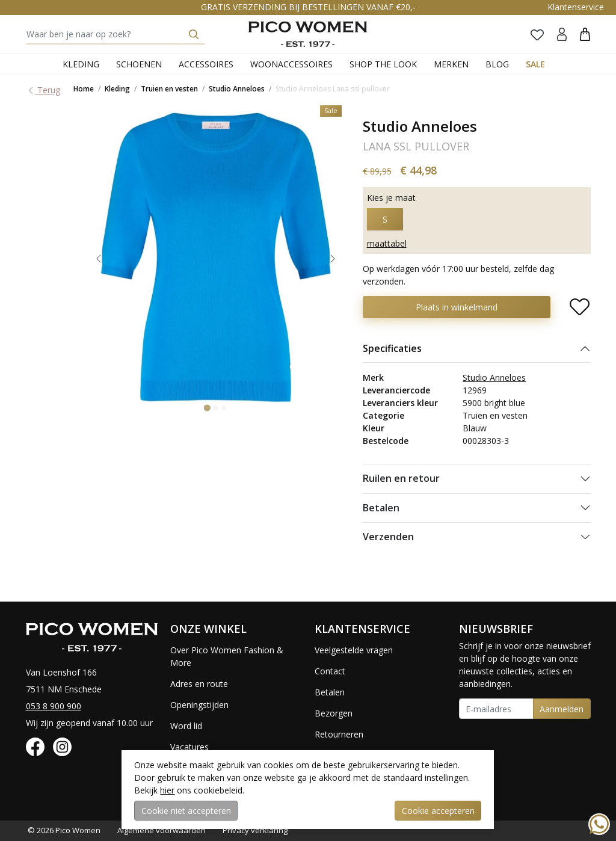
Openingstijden (199, 705)
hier (167, 790)
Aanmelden (562, 709)
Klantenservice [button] (576, 7)
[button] (585, 34)
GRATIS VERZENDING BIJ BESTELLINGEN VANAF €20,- (308, 7)
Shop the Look (383, 64)
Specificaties (392, 348)
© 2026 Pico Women (64, 830)
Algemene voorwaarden (162, 830)
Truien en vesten (169, 89)
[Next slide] (333, 259)
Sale (535, 64)
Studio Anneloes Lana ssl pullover (333, 89)
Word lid (186, 726)
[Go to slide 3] (224, 408)
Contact (330, 671)
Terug (43, 90)
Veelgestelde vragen (354, 650)
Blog (497, 64)
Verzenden (388, 537)
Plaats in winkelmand (457, 307)
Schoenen (139, 64)
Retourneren (339, 734)
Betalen (381, 508)
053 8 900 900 (54, 706)
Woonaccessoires (291, 64)
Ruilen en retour (401, 478)
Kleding (81, 64)
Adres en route (199, 684)
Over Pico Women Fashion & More (227, 656)
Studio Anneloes (237, 89)
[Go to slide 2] (216, 408)
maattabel (387, 243)
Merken (451, 64)
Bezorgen (334, 713)
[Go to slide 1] (207, 408)
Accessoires (206, 64)
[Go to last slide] (99, 259)
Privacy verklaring (255, 830)
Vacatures (189, 747)
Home (84, 89)
